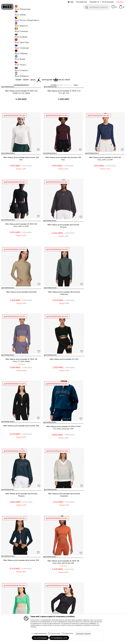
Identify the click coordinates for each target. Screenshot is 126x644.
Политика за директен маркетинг (59, 594)
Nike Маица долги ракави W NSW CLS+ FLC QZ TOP (63, 110)
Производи (21, 20)
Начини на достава (37, 575)
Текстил (31, 20)
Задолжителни (40, 633)
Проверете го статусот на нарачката (13, 575)
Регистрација (108, 2)
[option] (63, 14)
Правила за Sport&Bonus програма (56, 581)
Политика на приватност (55, 588)
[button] (97, 7)
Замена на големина (37, 587)
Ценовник (53, 14)
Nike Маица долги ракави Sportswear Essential (105, 376)
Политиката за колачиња (56, 601)
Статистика (55, 633)
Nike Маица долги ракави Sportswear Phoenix (21, 243)
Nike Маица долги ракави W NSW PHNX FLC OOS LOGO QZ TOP (21, 376)
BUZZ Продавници (80, 580)
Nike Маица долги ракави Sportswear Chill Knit (105, 110)
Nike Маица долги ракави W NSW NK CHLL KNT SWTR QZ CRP (63, 442)
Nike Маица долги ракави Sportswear (105, 441)
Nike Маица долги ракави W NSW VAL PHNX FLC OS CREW (21, 110)
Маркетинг (69, 633)
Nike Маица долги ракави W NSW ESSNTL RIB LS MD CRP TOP (21, 509)
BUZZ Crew (77, 576)
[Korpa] (122, 8)
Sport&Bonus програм (77, 584)
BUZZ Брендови (79, 573)
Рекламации (34, 590)
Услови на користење (55, 573)
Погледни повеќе (70, 14)
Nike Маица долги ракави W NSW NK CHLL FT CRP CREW (21, 309)
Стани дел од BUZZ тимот (80, 590)
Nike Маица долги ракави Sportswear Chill (105, 308)
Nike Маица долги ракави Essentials (63, 242)
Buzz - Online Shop (8, 20)
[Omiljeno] (114, 8)
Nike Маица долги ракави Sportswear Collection (105, 243)
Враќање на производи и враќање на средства (38, 581)
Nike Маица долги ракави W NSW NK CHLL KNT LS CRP (63, 176)
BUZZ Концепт (78, 569)
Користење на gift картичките (58, 607)
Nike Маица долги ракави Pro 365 (63, 308)
